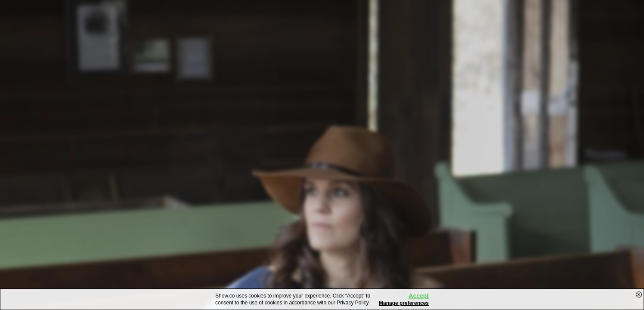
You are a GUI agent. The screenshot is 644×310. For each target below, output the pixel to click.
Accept (419, 296)
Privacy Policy (353, 303)
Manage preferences (404, 303)
